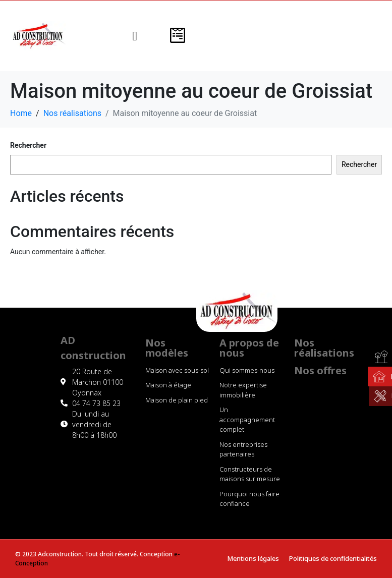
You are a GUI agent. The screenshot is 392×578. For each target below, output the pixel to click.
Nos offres (320, 370)
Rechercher (28, 145)
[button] (135, 36)
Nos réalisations (324, 348)
